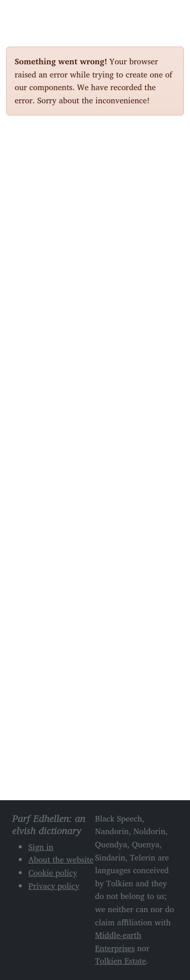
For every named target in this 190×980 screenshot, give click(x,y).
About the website (61, 859)
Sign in (41, 847)
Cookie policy (53, 873)
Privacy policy (54, 886)
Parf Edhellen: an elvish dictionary (42, 15)
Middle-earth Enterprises (119, 942)
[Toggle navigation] (172, 14)
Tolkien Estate (121, 961)
